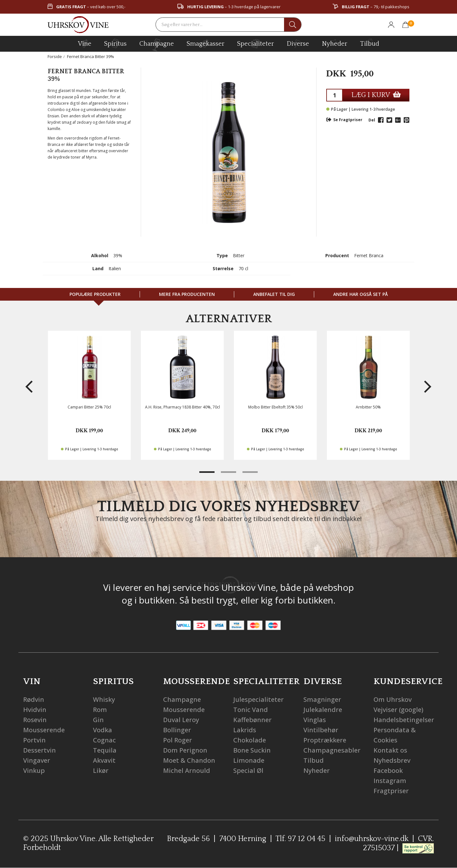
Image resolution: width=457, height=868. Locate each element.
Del (372, 120)
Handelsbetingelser (404, 720)
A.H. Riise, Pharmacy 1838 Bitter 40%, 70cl (182, 407)
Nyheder (334, 43)
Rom (100, 710)
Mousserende (44, 730)
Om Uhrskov (393, 699)
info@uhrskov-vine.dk (372, 839)
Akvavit (104, 760)
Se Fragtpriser (344, 120)
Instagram (390, 781)
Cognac (104, 740)
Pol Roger (178, 740)
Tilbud (370, 43)
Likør (101, 770)
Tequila (105, 750)
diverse (298, 43)
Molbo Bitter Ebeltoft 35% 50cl (275, 407)
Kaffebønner (252, 720)
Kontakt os (390, 750)
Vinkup (34, 770)
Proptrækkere (325, 740)
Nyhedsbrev (392, 760)
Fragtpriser (391, 791)
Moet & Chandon (189, 760)
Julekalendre (323, 710)
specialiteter (255, 43)
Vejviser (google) (398, 710)
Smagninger (322, 699)
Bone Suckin (252, 750)
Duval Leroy (181, 720)
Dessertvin (40, 750)
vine (85, 43)
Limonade (249, 760)
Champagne (182, 699)
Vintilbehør (321, 730)
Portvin (34, 740)
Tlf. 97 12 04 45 (300, 839)
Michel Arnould (187, 770)
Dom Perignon (185, 750)
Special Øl (248, 770)
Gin (98, 720)
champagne (157, 45)
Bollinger (177, 730)
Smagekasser (205, 43)
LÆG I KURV (376, 95)
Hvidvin (35, 710)
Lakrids (245, 730)
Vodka (103, 730)
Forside (55, 56)
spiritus (115, 43)
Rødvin (34, 699)
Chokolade (250, 740)
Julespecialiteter (258, 699)
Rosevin (35, 720)
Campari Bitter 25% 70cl (89, 407)
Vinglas (315, 720)
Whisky (104, 699)
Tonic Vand (251, 710)
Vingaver (37, 760)
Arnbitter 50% (368, 407)
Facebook (388, 770)
